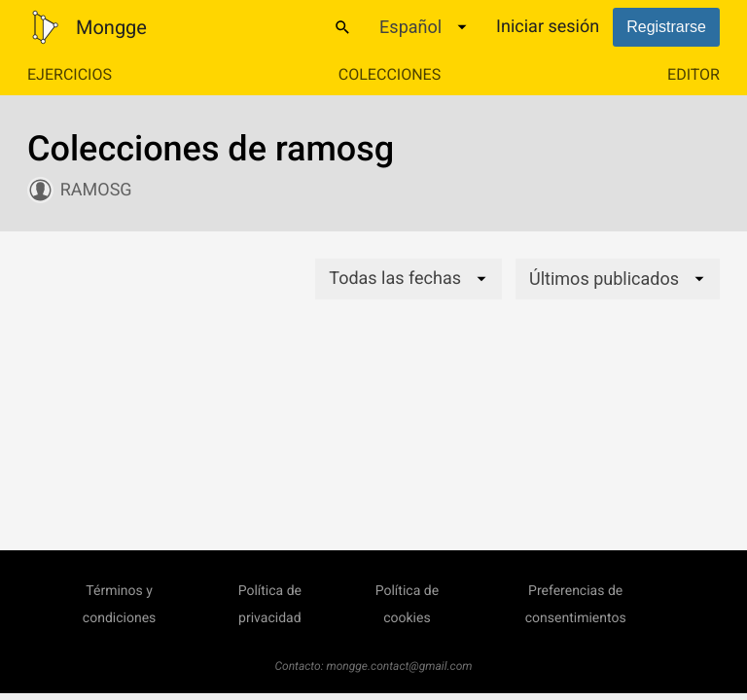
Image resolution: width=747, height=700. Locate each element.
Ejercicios (70, 74)
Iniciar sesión (548, 27)
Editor (694, 74)
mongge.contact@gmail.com (400, 666)
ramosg (96, 190)
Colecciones (390, 74)
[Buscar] (342, 27)
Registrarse (666, 27)
